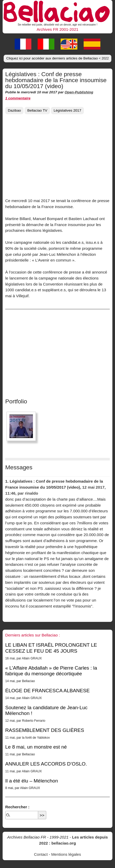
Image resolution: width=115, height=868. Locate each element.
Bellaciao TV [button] (37, 110)
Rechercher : (17, 807)
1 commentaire (18, 98)
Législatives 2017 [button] (67, 110)
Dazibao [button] (14, 110)
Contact (41, 854)
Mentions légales (66, 854)
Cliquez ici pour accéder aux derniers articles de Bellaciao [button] (57, 58)
